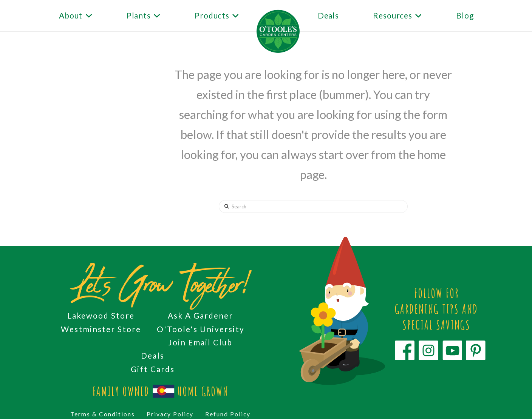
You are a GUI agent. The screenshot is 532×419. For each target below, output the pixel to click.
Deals (153, 355)
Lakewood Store (101, 315)
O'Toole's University (201, 329)
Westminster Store (101, 329)
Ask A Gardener (200, 315)
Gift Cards (153, 369)
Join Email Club (200, 342)
